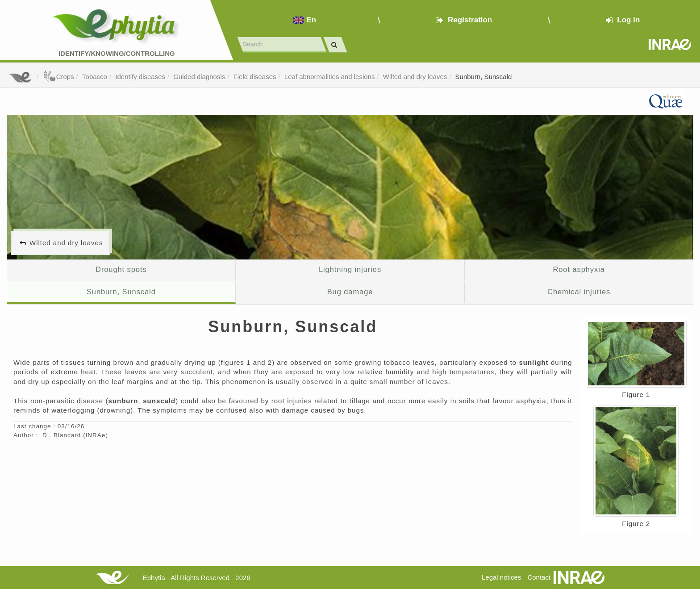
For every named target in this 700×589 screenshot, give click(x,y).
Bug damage (350, 292)
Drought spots (121, 269)
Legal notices (501, 577)
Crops (58, 77)
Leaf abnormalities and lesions (330, 77)
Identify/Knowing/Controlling (117, 53)
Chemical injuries (579, 292)
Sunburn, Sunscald (484, 77)
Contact (539, 577)
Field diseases (255, 77)
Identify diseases (140, 77)
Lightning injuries (350, 269)
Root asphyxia (579, 269)
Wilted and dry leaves (415, 77)
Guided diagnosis (199, 77)
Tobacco (95, 77)
